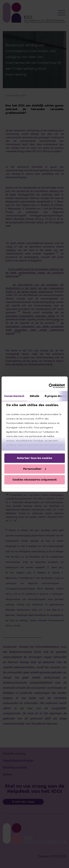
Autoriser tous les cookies (34, 458)
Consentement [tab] (14, 396)
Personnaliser (35, 469)
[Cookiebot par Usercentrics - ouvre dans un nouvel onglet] (49, 386)
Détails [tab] (34, 396)
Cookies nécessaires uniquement (35, 479)
